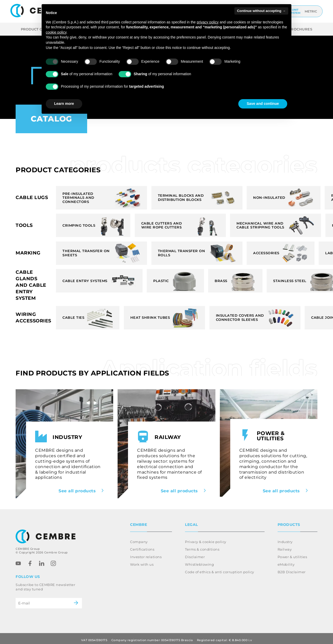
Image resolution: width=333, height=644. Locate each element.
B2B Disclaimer (292, 569)
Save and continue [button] (263, 104)
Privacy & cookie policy (206, 539)
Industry (285, 539)
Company (139, 539)
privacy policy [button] (208, 22)
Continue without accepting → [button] (261, 11)
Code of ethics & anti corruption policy (220, 569)
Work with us (142, 561)
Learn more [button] (64, 104)
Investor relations (146, 554)
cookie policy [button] (56, 32)
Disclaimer (195, 554)
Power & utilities (292, 554)
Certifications (142, 546)
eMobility (286, 561)
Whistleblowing (199, 561)
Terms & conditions (202, 546)
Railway (285, 546)
